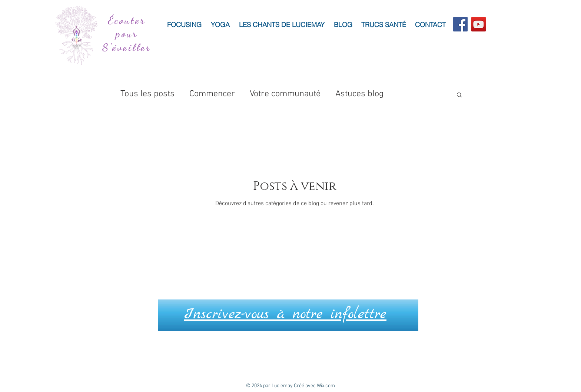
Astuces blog (360, 94)
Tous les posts (147, 94)
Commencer (212, 94)
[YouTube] (479, 24)
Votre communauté (285, 94)
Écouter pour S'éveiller (127, 34)
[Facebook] (460, 24)
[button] (459, 95)
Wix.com (326, 386)
